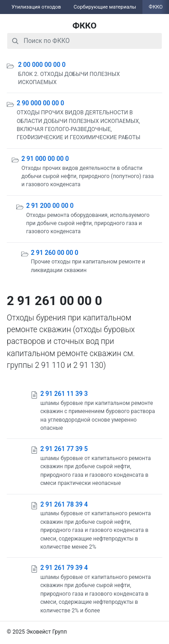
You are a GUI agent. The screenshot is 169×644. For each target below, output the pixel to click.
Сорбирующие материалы (105, 7)
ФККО (85, 26)
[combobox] (84, 41)
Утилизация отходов (36, 7)
